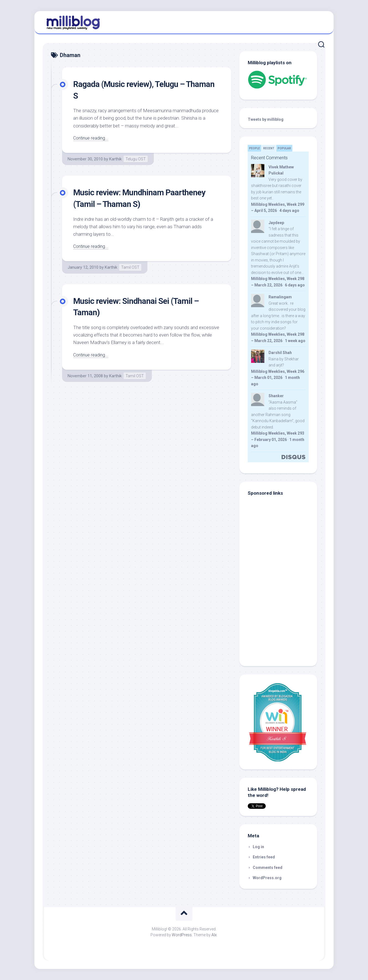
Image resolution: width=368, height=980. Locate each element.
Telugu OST (136, 159)
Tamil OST (130, 267)
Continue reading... (92, 138)
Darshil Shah (280, 353)
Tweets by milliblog (266, 119)
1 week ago (295, 341)
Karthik (115, 159)
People (255, 148)
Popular (284, 148)
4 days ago (289, 211)
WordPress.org (267, 878)
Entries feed (264, 857)
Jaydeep (276, 223)
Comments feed (268, 868)
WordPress (182, 935)
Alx (214, 935)
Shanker (276, 396)
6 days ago (295, 285)
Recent (269, 148)
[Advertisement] (282, 620)
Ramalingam (280, 297)
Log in (258, 847)
